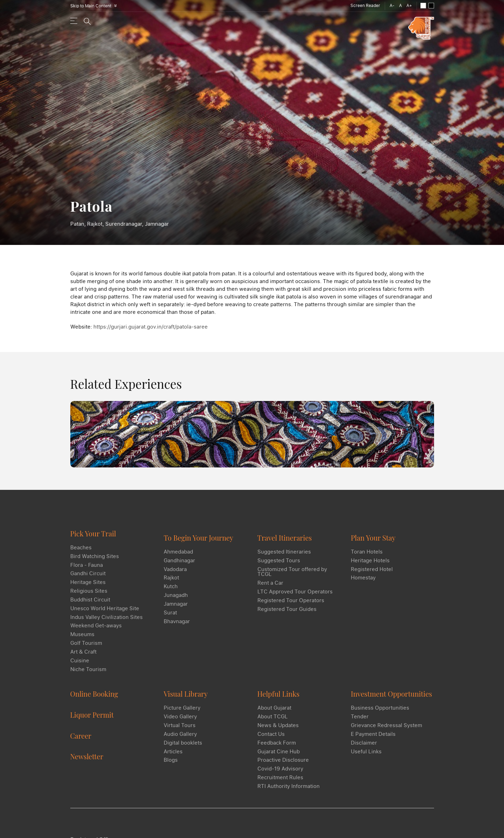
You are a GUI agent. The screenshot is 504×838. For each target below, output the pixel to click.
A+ (409, 5)
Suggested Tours (279, 560)
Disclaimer (364, 744)
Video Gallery (180, 717)
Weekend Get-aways (96, 630)
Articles (173, 752)
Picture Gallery (182, 709)
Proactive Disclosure (283, 761)
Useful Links (366, 752)
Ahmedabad (178, 551)
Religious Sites (89, 595)
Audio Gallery (180, 735)
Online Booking (95, 695)
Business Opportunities (380, 709)
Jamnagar (176, 604)
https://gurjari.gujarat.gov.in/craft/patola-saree (151, 326)
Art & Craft (83, 656)
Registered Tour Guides (287, 609)
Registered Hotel (372, 569)
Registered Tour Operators (291, 600)
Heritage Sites (88, 586)
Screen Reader (365, 5)
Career (81, 736)
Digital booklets (183, 744)
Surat (170, 613)
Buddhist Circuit (90, 604)
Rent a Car (270, 583)
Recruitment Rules (280, 779)
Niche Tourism (88, 674)
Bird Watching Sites (95, 560)
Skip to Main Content (95, 6)
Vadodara (175, 569)
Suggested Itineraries (284, 551)
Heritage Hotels (370, 560)
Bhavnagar (177, 621)
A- (392, 5)
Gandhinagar (179, 560)
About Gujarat (274, 709)
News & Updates (278, 726)
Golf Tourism (86, 647)
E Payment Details (373, 735)
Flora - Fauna (87, 569)
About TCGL (273, 717)
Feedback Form (277, 744)
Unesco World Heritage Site (105, 612)
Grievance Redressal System (386, 726)
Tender (360, 717)
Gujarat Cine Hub (279, 752)
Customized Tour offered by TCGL (292, 572)
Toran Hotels (367, 551)
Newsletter (87, 757)
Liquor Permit (92, 715)
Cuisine (80, 665)
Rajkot (171, 578)
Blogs (171, 761)
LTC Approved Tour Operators (295, 592)
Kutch (171, 586)
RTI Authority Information (289, 787)
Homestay (363, 578)
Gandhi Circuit (88, 577)
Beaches (81, 551)
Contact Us (271, 735)
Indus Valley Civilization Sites (107, 621)
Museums (82, 639)
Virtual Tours (180, 726)
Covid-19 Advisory (280, 770)
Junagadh (176, 595)
